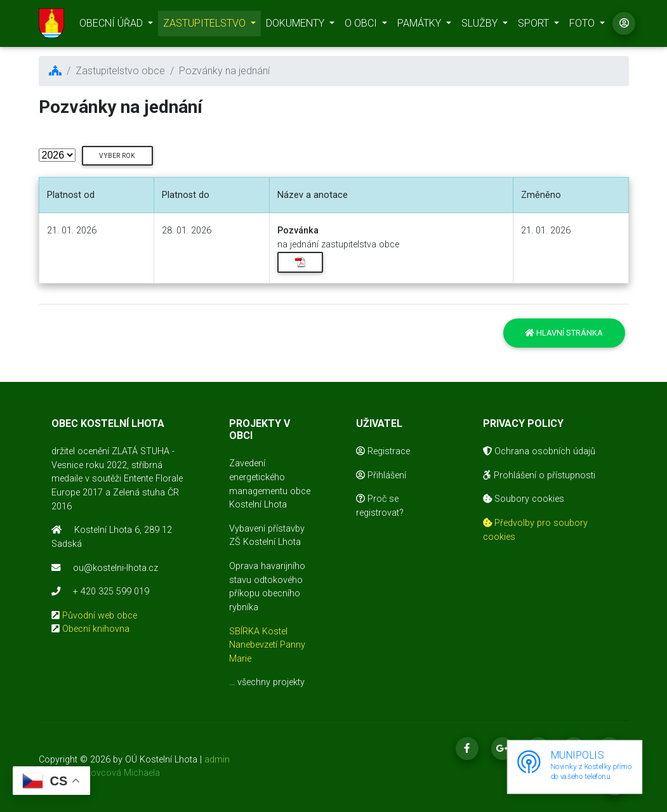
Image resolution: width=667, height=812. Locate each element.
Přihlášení (381, 475)
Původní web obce (100, 616)
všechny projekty (271, 682)
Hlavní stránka (564, 333)
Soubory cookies (524, 499)
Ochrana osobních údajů (539, 451)
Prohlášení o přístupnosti (539, 475)
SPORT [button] (535, 26)
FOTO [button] (583, 26)
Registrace (383, 451)
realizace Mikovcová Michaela (99, 773)
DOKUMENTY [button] (296, 26)
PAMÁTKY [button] (420, 26)
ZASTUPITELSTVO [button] (206, 26)
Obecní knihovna (96, 629)
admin (217, 760)
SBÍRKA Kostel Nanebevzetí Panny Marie (267, 645)
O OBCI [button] (362, 26)
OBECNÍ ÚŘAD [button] (112, 26)
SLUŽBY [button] (481, 26)
